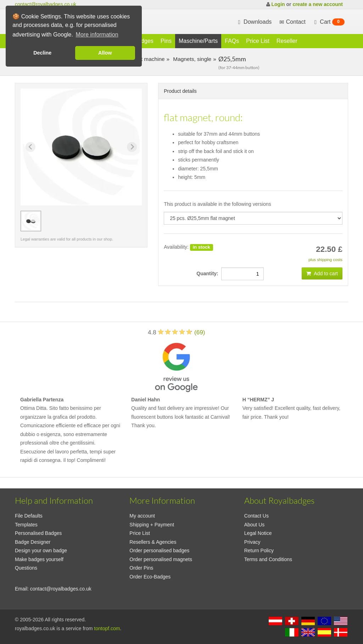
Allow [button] (105, 53)
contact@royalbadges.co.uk (46, 4)
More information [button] (97, 35)
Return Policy (259, 550)
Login (278, 4)
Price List (258, 41)
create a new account (318, 4)
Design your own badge (41, 550)
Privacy (252, 542)
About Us (255, 525)
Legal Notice (258, 533)
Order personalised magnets (161, 559)
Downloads (254, 22)
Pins (166, 41)
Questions (26, 568)
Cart (329, 22)
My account (142, 516)
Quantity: (209, 273)
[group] (31, 221)
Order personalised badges (159, 550)
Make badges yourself (39, 559)
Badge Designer (33, 542)
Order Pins (141, 568)
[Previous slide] (30, 147)
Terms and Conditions (268, 559)
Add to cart (322, 273)
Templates (26, 525)
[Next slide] (132, 147)
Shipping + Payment (152, 525)
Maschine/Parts (198, 41)
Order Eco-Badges (150, 577)
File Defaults (29, 516)
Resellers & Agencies (153, 542)
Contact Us (256, 516)
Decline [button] (42, 53)
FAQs (232, 41)
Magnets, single (191, 59)
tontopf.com (107, 628)
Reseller (287, 41)
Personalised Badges (38, 533)
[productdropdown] (253, 218)
